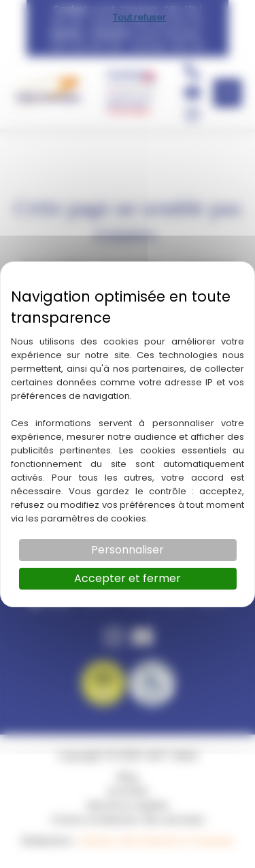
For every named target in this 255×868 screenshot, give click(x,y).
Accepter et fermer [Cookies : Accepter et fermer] (128, 578)
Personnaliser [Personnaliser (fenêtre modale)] (128, 550)
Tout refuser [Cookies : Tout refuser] (139, 17)
